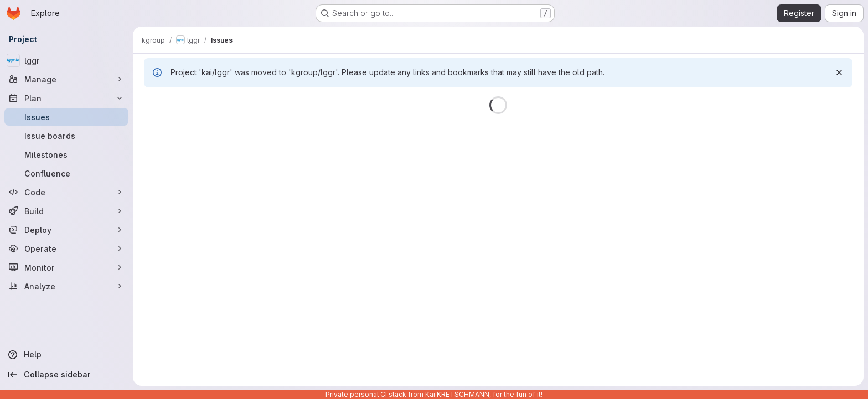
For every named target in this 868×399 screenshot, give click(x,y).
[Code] (66, 192)
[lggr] (66, 60)
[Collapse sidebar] (66, 375)
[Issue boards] (66, 136)
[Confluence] (66, 173)
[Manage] (66, 79)
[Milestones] (66, 154)
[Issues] (66, 117)
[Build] (66, 211)
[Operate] (66, 248)
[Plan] (66, 98)
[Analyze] (66, 286)
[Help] (66, 355)
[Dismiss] (839, 72)
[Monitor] (66, 267)
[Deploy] (66, 230)
